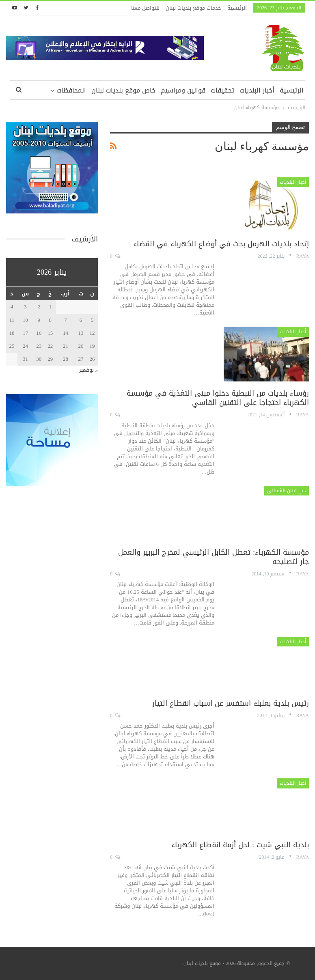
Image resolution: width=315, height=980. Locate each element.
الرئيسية (237, 8)
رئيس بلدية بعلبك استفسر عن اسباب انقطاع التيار (231, 703)
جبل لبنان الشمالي (287, 491)
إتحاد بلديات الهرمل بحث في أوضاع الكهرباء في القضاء (221, 244)
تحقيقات (222, 90)
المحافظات (71, 90)
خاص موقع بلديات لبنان (123, 90)
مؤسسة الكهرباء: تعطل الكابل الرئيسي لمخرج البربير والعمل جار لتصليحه (214, 557)
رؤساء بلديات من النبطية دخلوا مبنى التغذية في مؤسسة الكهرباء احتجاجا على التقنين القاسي (218, 398)
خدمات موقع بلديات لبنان (193, 8)
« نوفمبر (89, 370)
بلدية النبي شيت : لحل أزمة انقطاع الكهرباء (240, 845)
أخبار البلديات (257, 90)
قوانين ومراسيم (183, 90)
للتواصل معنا (145, 8)
